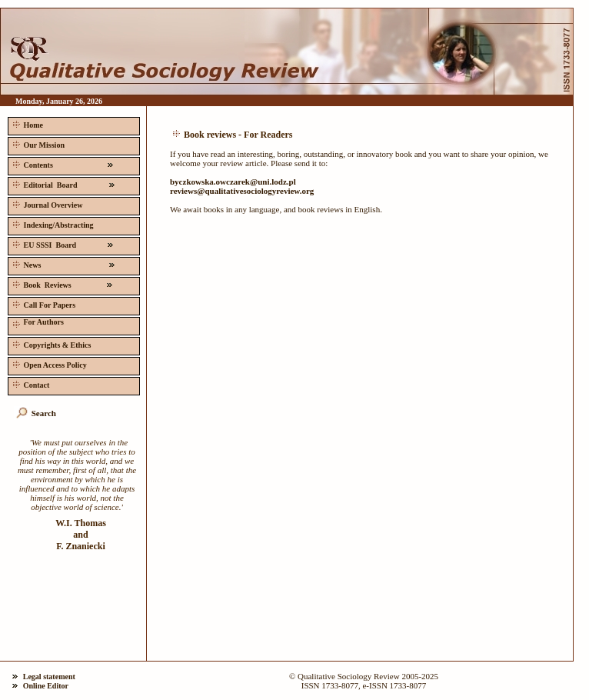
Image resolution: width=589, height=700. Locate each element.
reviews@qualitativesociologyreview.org (242, 191)
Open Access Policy (48, 363)
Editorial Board (64, 183)
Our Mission (37, 143)
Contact (30, 383)
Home (27, 123)
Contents (63, 163)
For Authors (37, 323)
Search (44, 413)
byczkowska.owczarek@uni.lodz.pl (233, 182)
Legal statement (49, 677)
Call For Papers (43, 303)
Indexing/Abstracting (52, 223)
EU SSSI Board (63, 243)
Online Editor (46, 686)
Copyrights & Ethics (50, 343)
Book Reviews (63, 283)
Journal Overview (46, 203)
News (64, 263)
